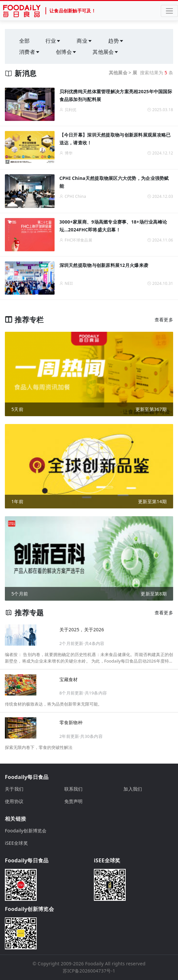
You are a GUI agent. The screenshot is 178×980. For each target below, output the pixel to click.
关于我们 (14, 789)
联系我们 (74, 789)
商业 (85, 41)
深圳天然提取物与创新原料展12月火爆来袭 (104, 265)
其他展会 (106, 52)
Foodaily (94, 964)
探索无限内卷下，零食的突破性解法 (39, 747)
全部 (25, 41)
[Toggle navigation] (169, 11)
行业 (53, 41)
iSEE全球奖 (16, 843)
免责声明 (74, 801)
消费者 (30, 52)
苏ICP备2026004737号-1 (89, 971)
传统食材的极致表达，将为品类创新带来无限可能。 (53, 704)
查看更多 (164, 320)
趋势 (116, 41)
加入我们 (133, 789)
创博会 (66, 52)
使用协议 (14, 801)
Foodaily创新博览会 (26, 831)
